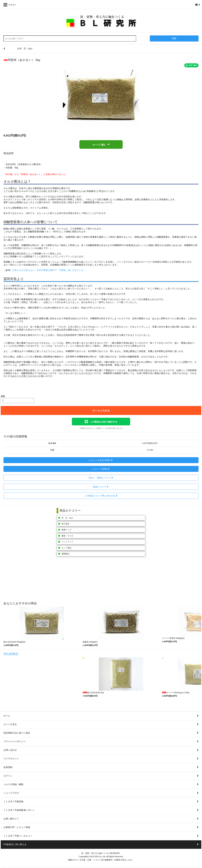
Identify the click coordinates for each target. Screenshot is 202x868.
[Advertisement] (84, 579)
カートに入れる (101, 410)
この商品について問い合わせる (101, 496)
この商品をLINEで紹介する (101, 421)
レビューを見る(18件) (101, 460)
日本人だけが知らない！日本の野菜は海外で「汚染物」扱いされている (48, 270)
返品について (101, 487)
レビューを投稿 (101, 469)
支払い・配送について (101, 478)
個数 (3, 396)
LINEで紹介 (191, 65)
